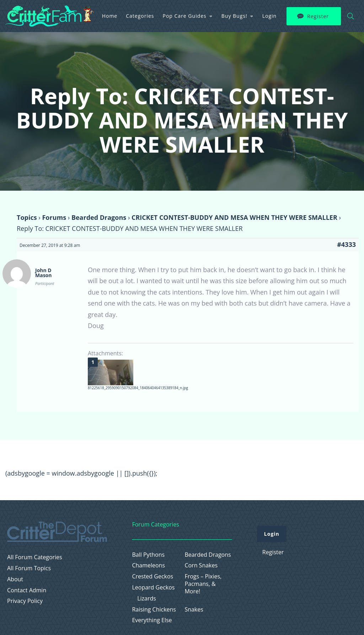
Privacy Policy (25, 601)
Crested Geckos (152, 576)
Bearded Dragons (99, 217)
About (15, 579)
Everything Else (152, 620)
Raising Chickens (154, 610)
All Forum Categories (35, 557)
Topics (27, 217)
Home (110, 16)
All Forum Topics (29, 568)
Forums (54, 217)
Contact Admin (27, 590)
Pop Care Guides (185, 16)
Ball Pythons (148, 555)
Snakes (194, 610)
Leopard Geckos (153, 588)
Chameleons (148, 565)
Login (269, 16)
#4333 (346, 244)
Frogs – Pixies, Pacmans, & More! (203, 584)
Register (318, 16)
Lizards (147, 599)
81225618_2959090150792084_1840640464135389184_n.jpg (138, 388)
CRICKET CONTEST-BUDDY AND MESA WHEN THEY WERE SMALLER (234, 217)
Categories (140, 16)
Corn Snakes (201, 565)
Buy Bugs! (234, 16)
